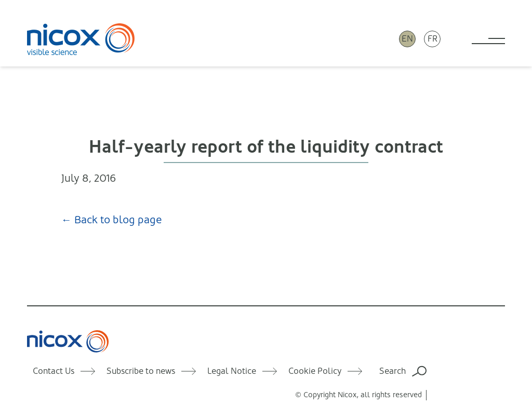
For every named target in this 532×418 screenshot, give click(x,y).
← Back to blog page (112, 220)
